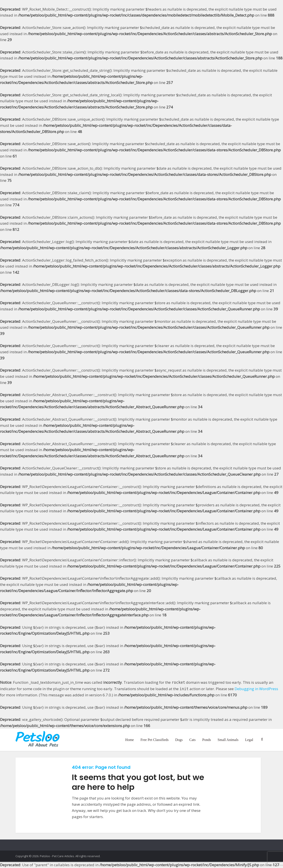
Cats (192, 740)
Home (129, 740)
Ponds (207, 740)
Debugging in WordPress (256, 689)
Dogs (179, 740)
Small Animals (228, 740)
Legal (249, 740)
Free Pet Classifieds (154, 740)
